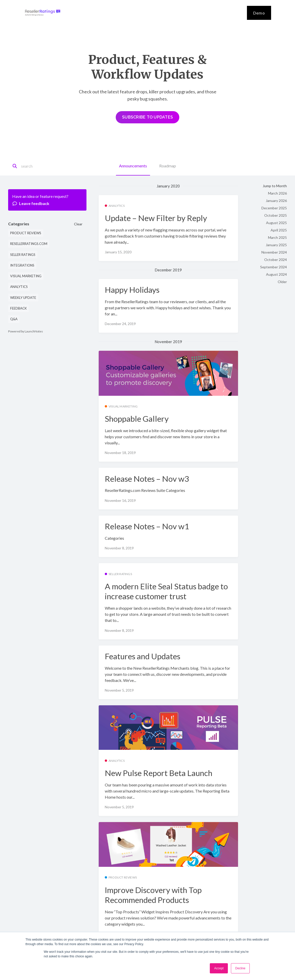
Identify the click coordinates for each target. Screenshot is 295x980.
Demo (259, 13)
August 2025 (276, 223)
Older (282, 282)
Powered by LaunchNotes (26, 331)
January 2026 (276, 201)
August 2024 (276, 274)
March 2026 (277, 193)
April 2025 (279, 230)
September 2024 (274, 267)
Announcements (133, 166)
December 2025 (274, 208)
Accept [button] (219, 968)
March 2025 (277, 237)
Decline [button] (240, 968)
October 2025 (276, 215)
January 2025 (276, 245)
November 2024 (274, 252)
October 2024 (276, 260)
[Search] (44, 166)
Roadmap (168, 166)
